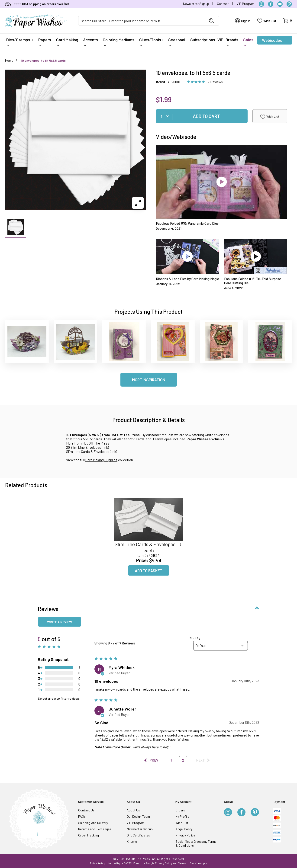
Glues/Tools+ (151, 42)
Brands (232, 42)
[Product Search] (141, 21)
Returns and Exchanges (95, 829)
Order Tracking (89, 835)
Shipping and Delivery (93, 823)
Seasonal (177, 42)
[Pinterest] (289, 4)
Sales (248, 42)
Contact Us (86, 810)
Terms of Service (189, 863)
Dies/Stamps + (20, 42)
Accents (90, 42)
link (105, 447)
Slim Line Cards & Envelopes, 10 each (149, 547)
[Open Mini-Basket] (288, 21)
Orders (180, 810)
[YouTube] (280, 4)
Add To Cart (206, 116)
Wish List (270, 117)
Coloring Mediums (119, 42)
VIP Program (246, 4)
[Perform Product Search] (212, 21)
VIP (220, 40)
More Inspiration (149, 380)
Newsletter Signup (196, 4)
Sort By (195, 638)
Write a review (60, 622)
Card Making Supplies (101, 460)
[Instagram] (261, 4)
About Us (133, 810)
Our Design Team (138, 816)
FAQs (82, 816)
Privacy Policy (185, 835)
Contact (223, 4)
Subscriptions (203, 40)
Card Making (67, 42)
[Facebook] (271, 4)
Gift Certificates (138, 835)
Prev (152, 760)
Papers (45, 42)
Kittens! (132, 841)
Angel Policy (184, 829)
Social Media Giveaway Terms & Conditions (196, 843)
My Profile (182, 816)
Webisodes (272, 41)
